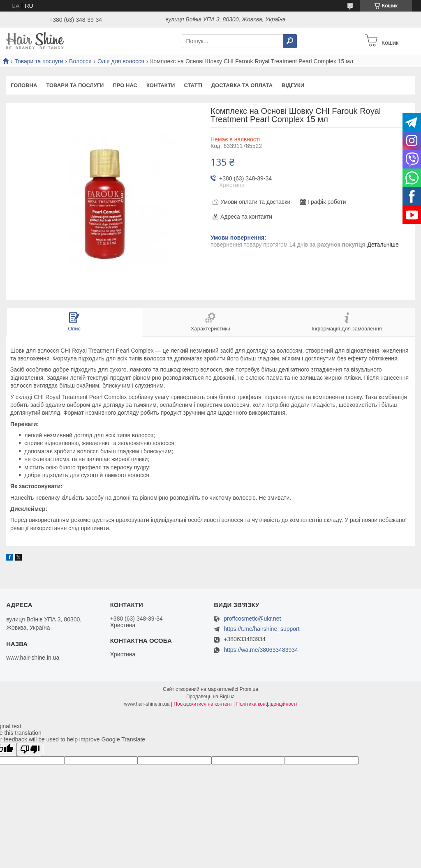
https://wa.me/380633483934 (261, 650)
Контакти (161, 85)
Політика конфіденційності (267, 704)
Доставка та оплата (242, 85)
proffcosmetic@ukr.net (252, 619)
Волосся (80, 61)
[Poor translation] (30, 749)
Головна (24, 85)
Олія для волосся (121, 61)
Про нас (125, 85)
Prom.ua (249, 689)
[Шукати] (290, 41)
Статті (193, 85)
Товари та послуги (39, 61)
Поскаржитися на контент (203, 704)
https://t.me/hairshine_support (261, 629)
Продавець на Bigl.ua (210, 697)
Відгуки (293, 85)
